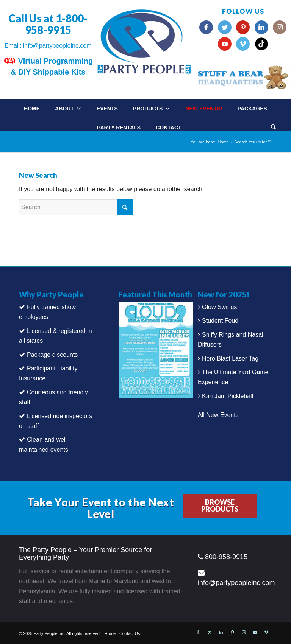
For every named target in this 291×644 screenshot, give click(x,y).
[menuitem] (281, 125)
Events (107, 109)
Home (32, 109)
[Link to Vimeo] (266, 632)
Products (152, 109)
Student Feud (220, 321)
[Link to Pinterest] (232, 632)
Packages (252, 109)
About (68, 109)
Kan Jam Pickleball (228, 396)
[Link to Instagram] (244, 632)
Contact (168, 128)
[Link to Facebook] (198, 632)
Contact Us (130, 633)
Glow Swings (219, 307)
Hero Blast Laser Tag (230, 359)
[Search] (273, 128)
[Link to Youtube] (255, 632)
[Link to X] (210, 632)
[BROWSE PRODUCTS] (220, 506)
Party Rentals (119, 128)
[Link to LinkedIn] (221, 632)
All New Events (218, 415)
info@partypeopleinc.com (57, 46)
